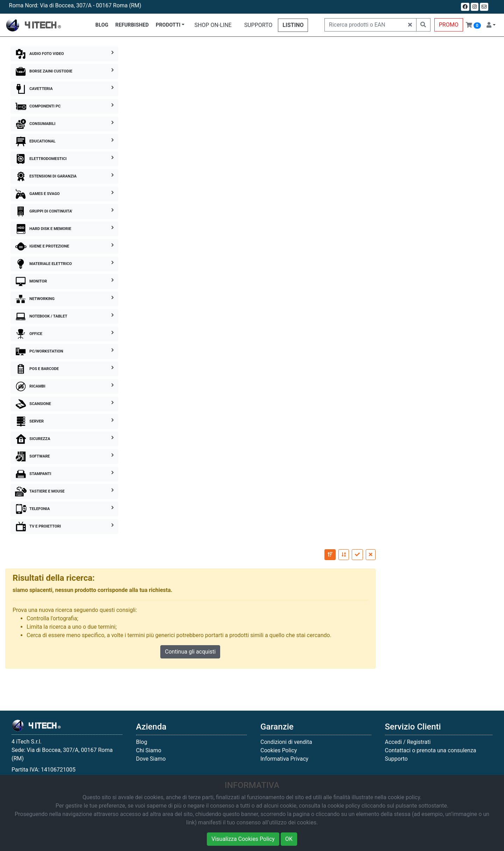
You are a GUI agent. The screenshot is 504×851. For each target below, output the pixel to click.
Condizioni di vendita (286, 742)
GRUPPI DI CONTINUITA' (64, 211)
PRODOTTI (168, 25)
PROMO (449, 25)
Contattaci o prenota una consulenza (431, 750)
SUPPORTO (258, 25)
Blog (142, 742)
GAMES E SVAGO (64, 194)
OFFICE (64, 334)
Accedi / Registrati (408, 742)
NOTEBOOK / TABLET (64, 316)
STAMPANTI (64, 474)
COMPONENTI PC (64, 106)
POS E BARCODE (64, 369)
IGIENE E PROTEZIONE (64, 246)
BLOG (102, 25)
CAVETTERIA (64, 89)
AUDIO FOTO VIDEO (64, 54)
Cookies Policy (279, 750)
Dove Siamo (151, 759)
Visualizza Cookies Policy (243, 839)
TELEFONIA (64, 509)
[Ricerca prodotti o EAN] (364, 25)
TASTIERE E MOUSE (64, 491)
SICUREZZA (64, 439)
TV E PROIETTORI (64, 526)
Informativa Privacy (284, 759)
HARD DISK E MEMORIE (64, 229)
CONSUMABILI (64, 124)
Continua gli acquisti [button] (190, 652)
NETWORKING (64, 299)
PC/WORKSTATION (64, 351)
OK (289, 839)
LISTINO (293, 25)
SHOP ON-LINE (213, 25)
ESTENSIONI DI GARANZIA (64, 176)
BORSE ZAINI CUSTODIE (64, 71)
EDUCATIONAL (64, 141)
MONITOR (64, 281)
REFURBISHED (132, 25)
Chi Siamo (149, 750)
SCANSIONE (64, 404)
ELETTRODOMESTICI (64, 159)
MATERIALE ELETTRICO (64, 264)
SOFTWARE (64, 456)
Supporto (396, 759)
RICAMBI (64, 386)
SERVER (64, 421)
